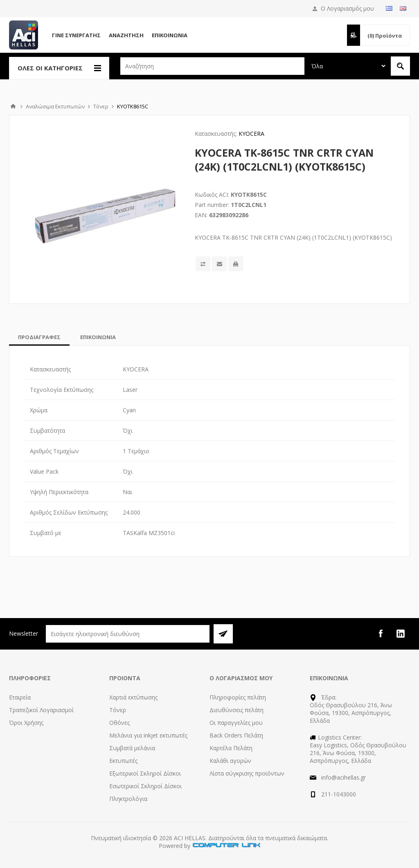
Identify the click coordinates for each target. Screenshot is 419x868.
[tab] (39, 337)
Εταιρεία (20, 697)
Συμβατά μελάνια (132, 748)
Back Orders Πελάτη (236, 735)
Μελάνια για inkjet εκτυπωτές (148, 735)
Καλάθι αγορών (230, 761)
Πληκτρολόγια (128, 799)
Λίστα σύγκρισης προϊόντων (247, 773)
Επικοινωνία (170, 35)
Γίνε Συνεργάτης (76, 35)
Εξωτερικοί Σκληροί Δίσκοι (145, 773)
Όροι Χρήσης (26, 723)
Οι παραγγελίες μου (236, 723)
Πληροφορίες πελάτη (238, 697)
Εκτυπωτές (123, 761)
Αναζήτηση (126, 35)
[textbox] (212, 66)
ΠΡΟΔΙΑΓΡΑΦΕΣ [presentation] (39, 337)
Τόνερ (118, 710)
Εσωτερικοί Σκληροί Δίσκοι (145, 786)
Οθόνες (119, 723)
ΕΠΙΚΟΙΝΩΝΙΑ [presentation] (98, 337)
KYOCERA (251, 134)
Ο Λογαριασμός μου (347, 8)
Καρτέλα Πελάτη (231, 748)
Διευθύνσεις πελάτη (237, 710)
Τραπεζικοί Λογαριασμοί (41, 710)
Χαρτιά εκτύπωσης (133, 697)
